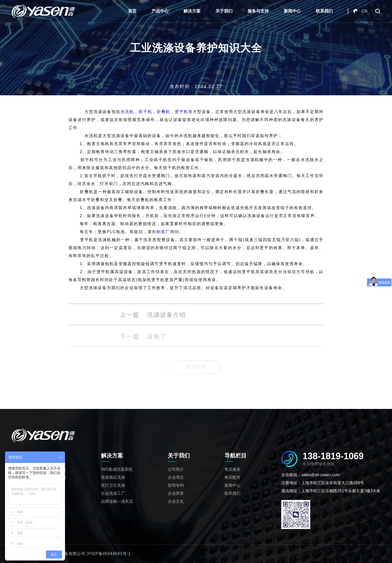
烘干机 (145, 112)
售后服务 (232, 469)
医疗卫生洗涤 (113, 485)
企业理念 (176, 477)
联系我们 (324, 11)
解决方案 (192, 11)
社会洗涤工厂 (113, 493)
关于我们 (224, 11)
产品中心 (160, 11)
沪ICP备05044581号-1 (109, 554)
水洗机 (127, 112)
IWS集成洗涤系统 (117, 469)
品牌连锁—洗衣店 (117, 501)
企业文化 (176, 501)
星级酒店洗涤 (113, 477)
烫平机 (181, 112)
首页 (132, 11)
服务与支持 (258, 11)
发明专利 (176, 485)
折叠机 (163, 112)
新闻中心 (292, 11)
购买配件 (232, 477)
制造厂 (163, 232)
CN (364, 11)
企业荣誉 (176, 493)
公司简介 (176, 469)
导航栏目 (235, 456)
